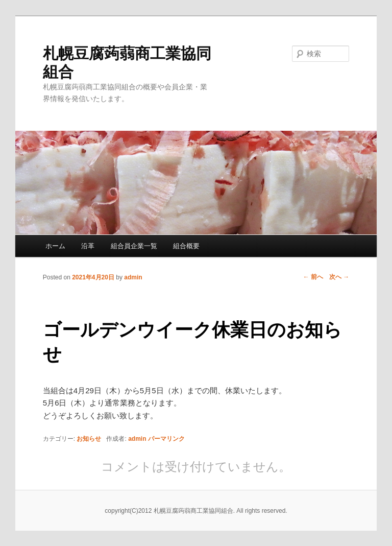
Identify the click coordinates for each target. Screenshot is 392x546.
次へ (339, 277)
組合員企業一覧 (134, 246)
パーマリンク (166, 439)
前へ (313, 277)
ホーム (55, 246)
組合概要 (186, 246)
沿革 (88, 246)
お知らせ (89, 439)
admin (133, 277)
